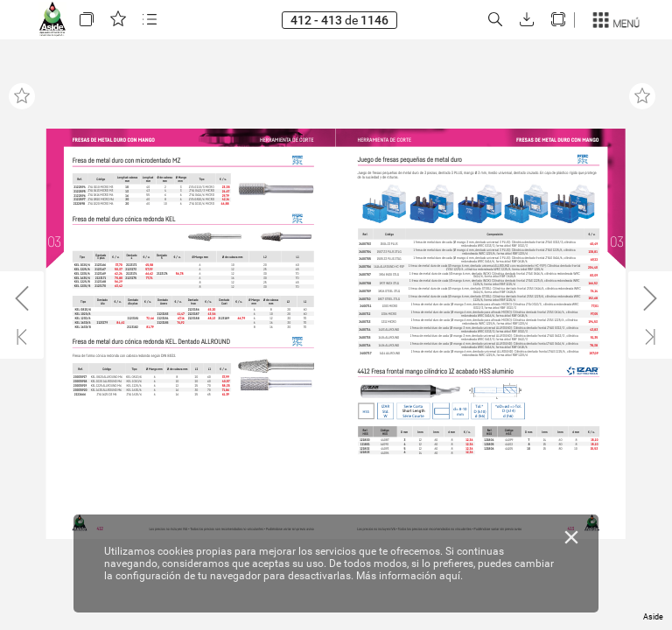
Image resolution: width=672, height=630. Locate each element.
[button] (87, 20)
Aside (653, 617)
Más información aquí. (409, 576)
